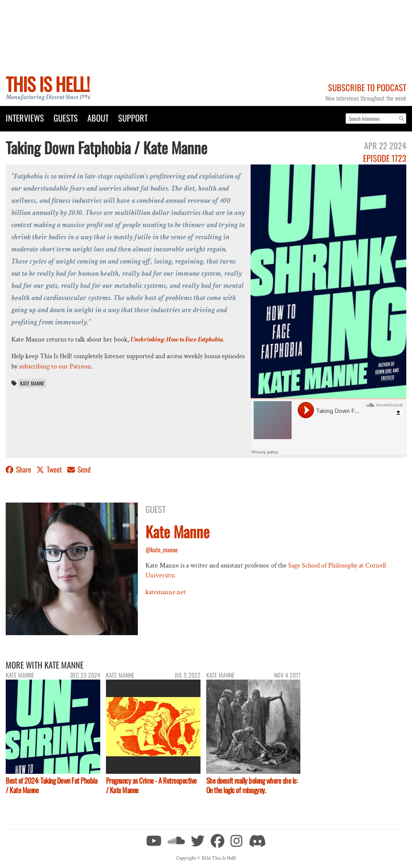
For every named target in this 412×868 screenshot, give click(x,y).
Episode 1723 (385, 158)
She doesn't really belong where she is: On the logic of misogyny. (252, 785)
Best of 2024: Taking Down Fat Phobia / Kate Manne (51, 785)
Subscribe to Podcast (367, 87)
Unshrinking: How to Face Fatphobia (177, 339)
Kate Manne (32, 383)
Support (133, 118)
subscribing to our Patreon (55, 366)
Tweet (50, 469)
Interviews (25, 118)
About (98, 118)
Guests (66, 118)
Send (79, 469)
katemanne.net (166, 592)
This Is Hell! (48, 84)
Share (19, 469)
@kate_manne (162, 550)
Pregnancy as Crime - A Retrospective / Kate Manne (151, 785)
